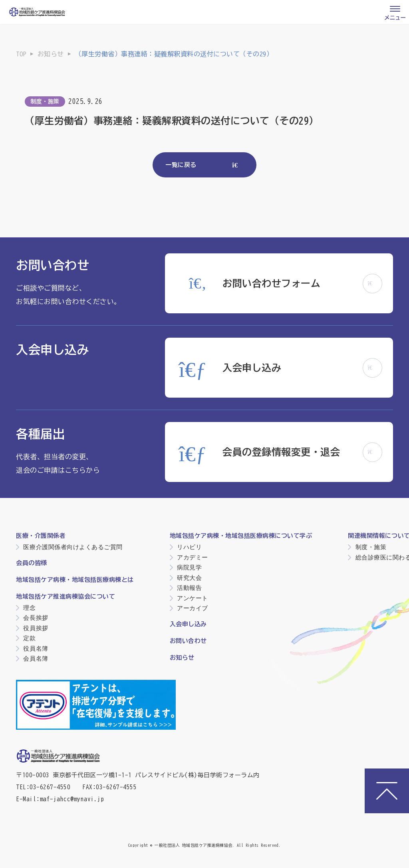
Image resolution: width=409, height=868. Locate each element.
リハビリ (189, 547)
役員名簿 (36, 648)
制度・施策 (45, 102)
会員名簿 (36, 658)
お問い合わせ (188, 641)
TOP (21, 54)
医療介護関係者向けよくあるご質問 (73, 547)
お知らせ (51, 54)
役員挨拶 (36, 628)
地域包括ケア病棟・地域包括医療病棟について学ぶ (241, 536)
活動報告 (189, 588)
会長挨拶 (36, 618)
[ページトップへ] (387, 791)
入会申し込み (188, 624)
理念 (29, 608)
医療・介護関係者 (41, 536)
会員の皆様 (32, 563)
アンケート (193, 598)
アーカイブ (193, 608)
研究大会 (189, 578)
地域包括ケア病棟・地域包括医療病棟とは (75, 580)
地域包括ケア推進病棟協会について (66, 596)
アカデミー (193, 557)
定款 (29, 638)
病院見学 (189, 567)
